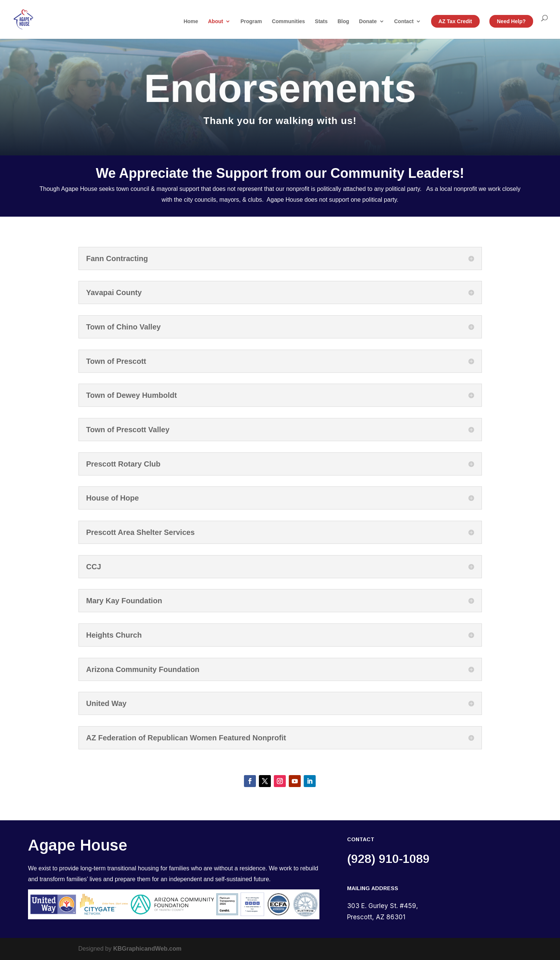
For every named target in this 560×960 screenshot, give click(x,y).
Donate (368, 21)
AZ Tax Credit (455, 21)
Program (251, 21)
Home (191, 21)
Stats (321, 21)
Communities (289, 21)
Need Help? (511, 21)
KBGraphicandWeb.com (147, 949)
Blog (344, 21)
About (216, 21)
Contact (404, 21)
